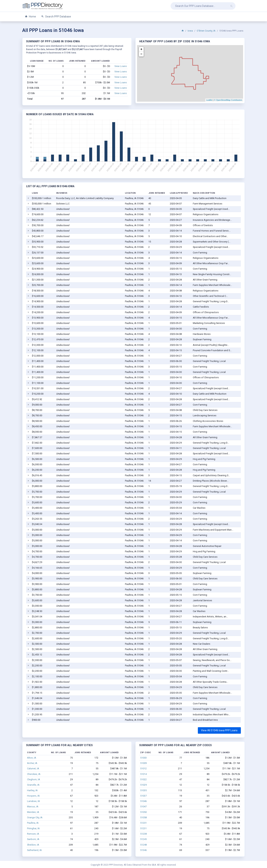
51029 (143, 785)
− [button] (141, 54)
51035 (143, 790)
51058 (143, 817)
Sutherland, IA (34, 850)
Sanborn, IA (33, 839)
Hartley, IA (32, 790)
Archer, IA (32, 763)
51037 (143, 796)
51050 (143, 812)
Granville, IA (33, 785)
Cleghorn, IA (34, 779)
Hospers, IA (33, 796)
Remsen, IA (33, 834)
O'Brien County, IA (206, 31)
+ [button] (141, 49)
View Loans (121, 66)
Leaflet (209, 100)
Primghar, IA (33, 828)
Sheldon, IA (33, 845)
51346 (143, 850)
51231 (143, 828)
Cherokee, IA (34, 774)
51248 (143, 845)
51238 (143, 834)
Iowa (190, 31)
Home (30, 17)
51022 (143, 779)
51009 (143, 763)
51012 (143, 768)
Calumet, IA (33, 768)
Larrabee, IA (33, 801)
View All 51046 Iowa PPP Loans (219, 730)
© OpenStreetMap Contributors (228, 100)
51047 (143, 807)
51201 (143, 823)
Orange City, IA (35, 817)
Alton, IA (32, 758)
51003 (143, 758)
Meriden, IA (33, 812)
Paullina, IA (33, 823)
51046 (143, 801)
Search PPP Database (56, 17)
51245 (143, 839)
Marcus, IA (33, 807)
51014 (143, 774)
